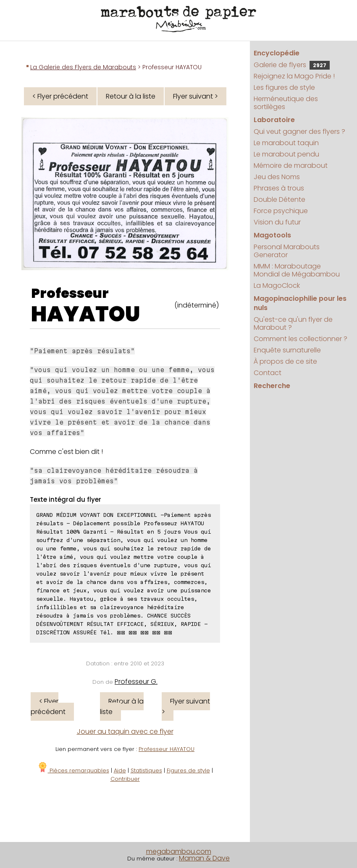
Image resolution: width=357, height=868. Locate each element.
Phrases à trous (279, 188)
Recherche (272, 386)
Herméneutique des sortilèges (286, 103)
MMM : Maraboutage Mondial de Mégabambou (297, 270)
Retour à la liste (131, 96)
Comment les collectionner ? (301, 339)
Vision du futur (277, 222)
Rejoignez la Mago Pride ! (294, 76)
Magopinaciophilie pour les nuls (300, 303)
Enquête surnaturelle (287, 350)
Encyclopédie (277, 53)
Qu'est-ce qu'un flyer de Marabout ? (293, 323)
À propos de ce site (285, 361)
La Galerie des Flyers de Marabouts (83, 67)
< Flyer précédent (60, 96)
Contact (268, 373)
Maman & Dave (204, 858)
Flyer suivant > (196, 96)
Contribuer (125, 779)
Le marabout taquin (286, 143)
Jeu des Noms (277, 177)
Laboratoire (274, 120)
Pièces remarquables (73, 770)
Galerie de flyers (292, 65)
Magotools (272, 235)
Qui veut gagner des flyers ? (299, 132)
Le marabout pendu (286, 154)
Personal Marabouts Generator (287, 251)
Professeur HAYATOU (167, 749)
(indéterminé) (197, 305)
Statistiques (146, 770)
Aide (120, 770)
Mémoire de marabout (291, 166)
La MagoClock (277, 285)
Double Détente (280, 199)
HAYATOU (86, 314)
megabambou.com (179, 851)
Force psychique (281, 211)
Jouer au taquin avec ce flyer (125, 731)
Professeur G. (136, 682)
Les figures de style (284, 87)
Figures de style (188, 770)
